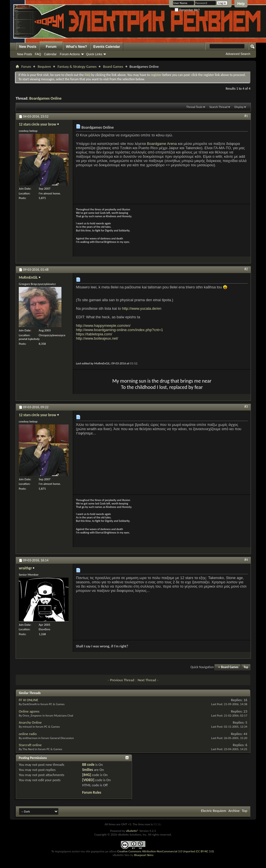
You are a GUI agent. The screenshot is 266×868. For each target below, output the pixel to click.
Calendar (50, 54)
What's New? (77, 47)
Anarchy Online (30, 722)
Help (241, 4)
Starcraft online (30, 745)
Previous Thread (122, 680)
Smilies (88, 770)
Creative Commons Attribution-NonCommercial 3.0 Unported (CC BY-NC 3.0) (165, 851)
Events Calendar (107, 47)
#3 (246, 407)
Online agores (29, 711)
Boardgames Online (46, 98)
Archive (234, 811)
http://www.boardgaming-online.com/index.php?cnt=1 (119, 330)
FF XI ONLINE (28, 700)
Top (246, 667)
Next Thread (147, 680)
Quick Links (94, 54)
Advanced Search (238, 54)
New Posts (28, 47)
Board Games (113, 66)
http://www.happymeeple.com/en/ (103, 326)
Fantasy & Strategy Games (77, 66)
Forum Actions (70, 54)
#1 (246, 116)
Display (239, 107)
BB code (88, 765)
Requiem (44, 66)
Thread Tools (194, 107)
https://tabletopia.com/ (94, 334)
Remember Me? (187, 10)
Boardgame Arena (162, 144)
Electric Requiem (213, 811)
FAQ (38, 54)
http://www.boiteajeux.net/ (97, 338)
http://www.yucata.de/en (142, 308)
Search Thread (218, 107)
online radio (28, 734)
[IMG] (87, 775)
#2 (246, 269)
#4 (246, 560)
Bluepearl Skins (144, 855)
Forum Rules (92, 792)
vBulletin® (132, 831)
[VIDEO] (88, 780)
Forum (51, 47)
